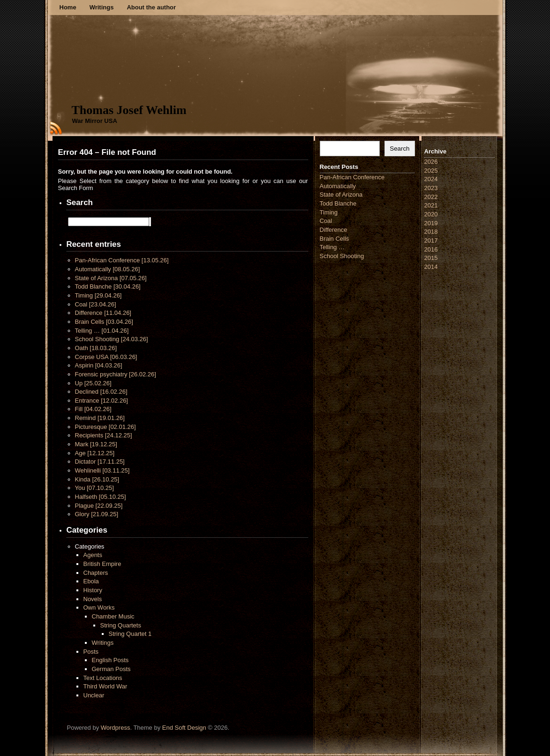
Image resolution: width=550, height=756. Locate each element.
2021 (431, 205)
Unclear (94, 695)
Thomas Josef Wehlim (129, 110)
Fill (93, 409)
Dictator (100, 462)
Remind (100, 418)
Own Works (99, 607)
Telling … (102, 331)
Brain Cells (104, 322)
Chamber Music (113, 616)
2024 (431, 179)
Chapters (96, 573)
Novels (93, 599)
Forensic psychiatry (116, 374)
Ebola (91, 581)
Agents (93, 555)
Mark (96, 444)
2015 (431, 258)
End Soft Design (184, 728)
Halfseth (101, 497)
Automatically (108, 269)
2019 (431, 223)
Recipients (104, 435)
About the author (151, 7)
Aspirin (99, 365)
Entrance (102, 401)
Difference (103, 313)
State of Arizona (111, 278)
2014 (431, 267)
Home (68, 7)
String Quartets (121, 625)
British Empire (102, 564)
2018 (431, 232)
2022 (431, 197)
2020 (431, 214)
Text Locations (103, 678)
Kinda (97, 479)
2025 (431, 171)
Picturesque (105, 427)
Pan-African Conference (122, 260)
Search (399, 149)
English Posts (110, 660)
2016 (431, 249)
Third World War (105, 686)
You (94, 488)
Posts (91, 652)
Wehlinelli (102, 470)
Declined (101, 392)
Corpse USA (106, 357)
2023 (431, 188)
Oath (96, 348)
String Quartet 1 (130, 634)
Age (95, 453)
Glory (97, 514)
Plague (99, 506)
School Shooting (112, 339)
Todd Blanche (108, 286)
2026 (431, 162)
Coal (96, 304)
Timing (98, 295)
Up (93, 383)
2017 (431, 241)
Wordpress (116, 728)
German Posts (111, 669)
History (93, 590)
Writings (102, 7)
